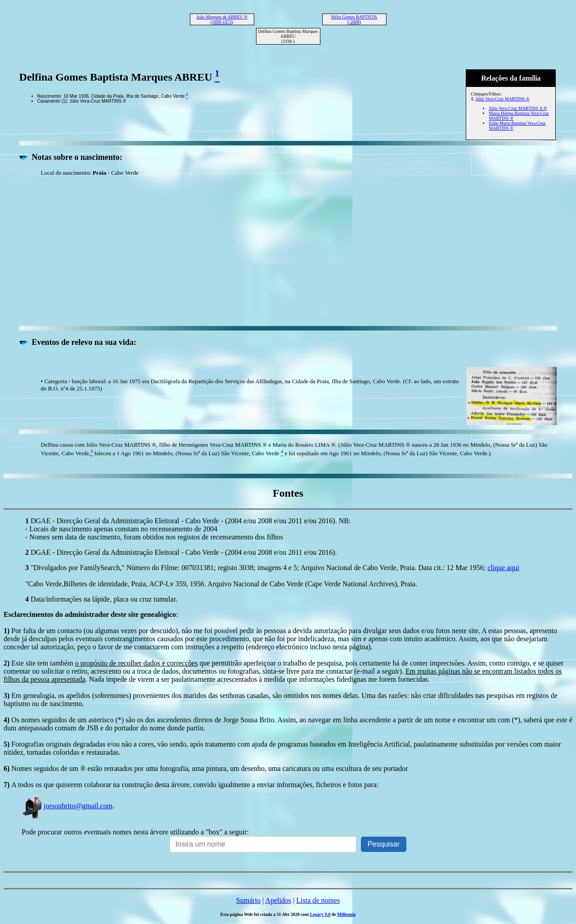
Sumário (248, 900)
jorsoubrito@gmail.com (67, 806)
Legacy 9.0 (320, 914)
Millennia (346, 914)
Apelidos (278, 900)
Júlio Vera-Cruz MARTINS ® (502, 99)
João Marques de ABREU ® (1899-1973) (222, 19)
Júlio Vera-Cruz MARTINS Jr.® (518, 108)
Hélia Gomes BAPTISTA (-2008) (354, 19)
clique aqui (503, 568)
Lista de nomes (318, 900)
